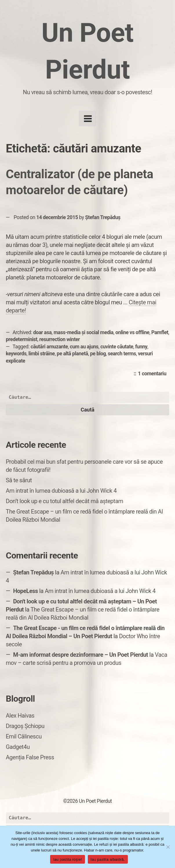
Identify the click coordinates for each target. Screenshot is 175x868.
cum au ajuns (84, 347)
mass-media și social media (84, 332)
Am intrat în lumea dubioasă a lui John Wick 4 (61, 491)
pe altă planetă (72, 354)
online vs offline (132, 332)
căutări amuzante (49, 347)
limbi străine (42, 354)
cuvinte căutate (117, 347)
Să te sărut (19, 480)
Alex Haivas (20, 716)
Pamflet (160, 332)
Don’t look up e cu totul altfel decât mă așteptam (64, 501)
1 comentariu (154, 374)
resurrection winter (60, 339)
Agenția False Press (30, 757)
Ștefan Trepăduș (103, 217)
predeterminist (22, 339)
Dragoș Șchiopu (25, 726)
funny (141, 347)
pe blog (98, 354)
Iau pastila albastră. (108, 859)
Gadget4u (18, 747)
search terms (122, 354)
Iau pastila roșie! (67, 859)
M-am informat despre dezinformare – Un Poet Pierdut (81, 655)
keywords (16, 354)
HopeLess (25, 591)
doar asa (43, 332)
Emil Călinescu (24, 736)
